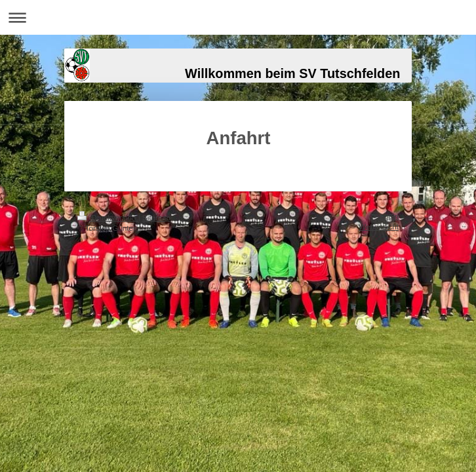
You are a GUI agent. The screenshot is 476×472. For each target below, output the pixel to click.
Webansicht (379, 226)
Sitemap (156, 217)
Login (389, 216)
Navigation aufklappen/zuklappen (238, 17)
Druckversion (108, 217)
